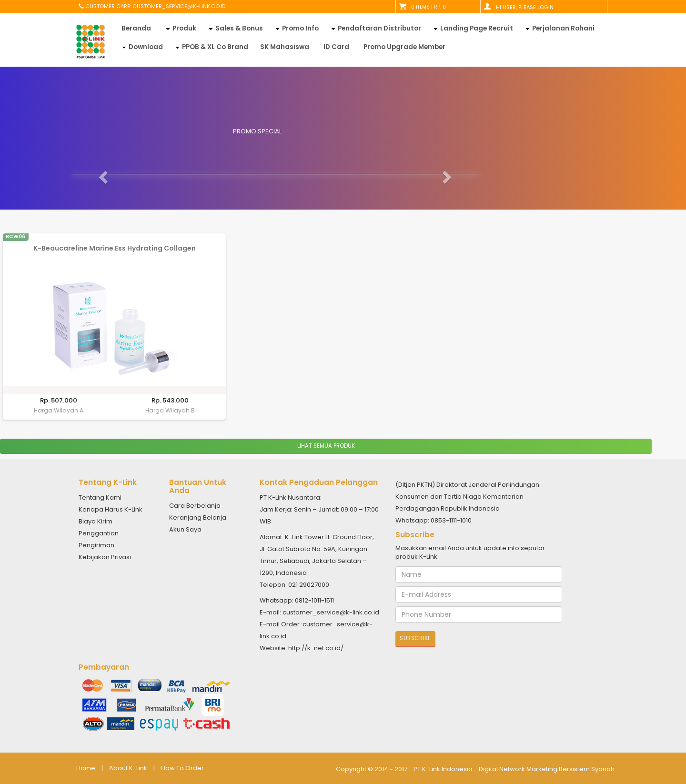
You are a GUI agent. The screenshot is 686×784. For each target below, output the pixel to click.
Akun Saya (185, 529)
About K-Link (128, 768)
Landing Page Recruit (477, 28)
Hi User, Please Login (525, 7)
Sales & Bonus (239, 28)
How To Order (182, 768)
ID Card (336, 47)
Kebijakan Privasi (105, 557)
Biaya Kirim (96, 521)
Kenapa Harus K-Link (111, 509)
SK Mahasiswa (285, 47)
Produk (184, 28)
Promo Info (300, 28)
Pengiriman (96, 545)
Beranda (136, 28)
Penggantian (99, 533)
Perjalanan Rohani (563, 28)
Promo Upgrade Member (404, 47)
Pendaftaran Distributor (379, 28)
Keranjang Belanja (198, 518)
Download (146, 47)
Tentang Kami (100, 498)
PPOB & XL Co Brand (215, 47)
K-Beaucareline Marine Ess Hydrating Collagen (115, 248)
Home (86, 768)
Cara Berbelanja (195, 506)
